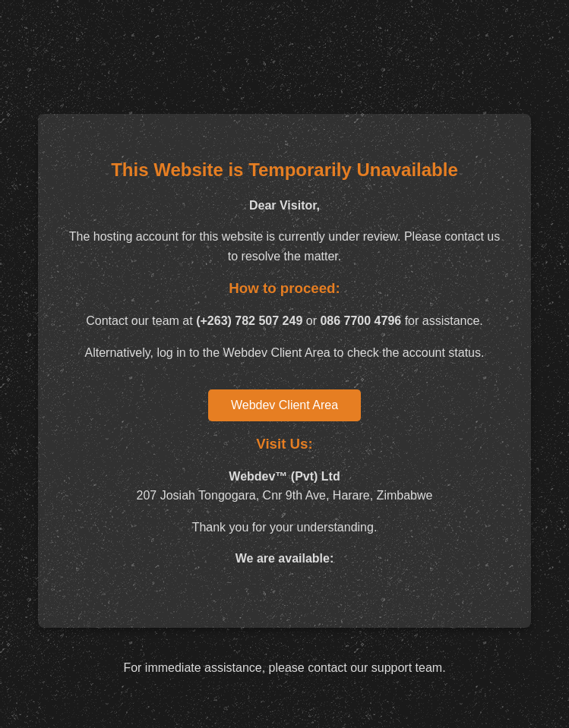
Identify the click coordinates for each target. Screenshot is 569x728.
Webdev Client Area (284, 405)
